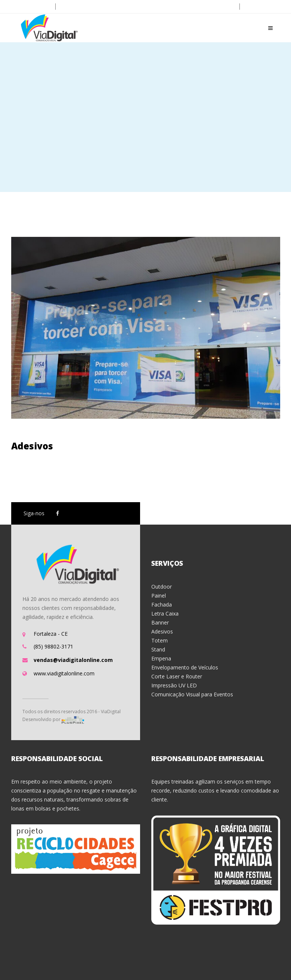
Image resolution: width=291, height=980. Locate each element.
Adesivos (32, 446)
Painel (159, 596)
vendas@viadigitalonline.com (97, 7)
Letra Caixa (165, 613)
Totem (160, 640)
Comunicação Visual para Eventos (192, 694)
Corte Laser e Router (177, 676)
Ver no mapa (263, 7)
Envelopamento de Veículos (185, 667)
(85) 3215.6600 (30, 7)
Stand (158, 649)
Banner (160, 622)
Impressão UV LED (174, 685)
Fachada (162, 605)
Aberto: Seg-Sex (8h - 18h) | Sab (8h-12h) (188, 7)
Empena (161, 658)
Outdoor (162, 587)
